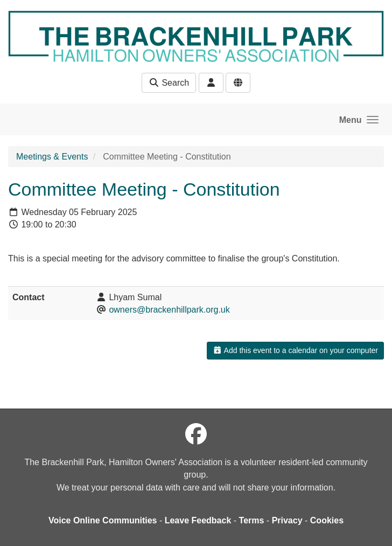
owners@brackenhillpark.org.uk (169, 310)
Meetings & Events (52, 157)
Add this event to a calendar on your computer (295, 350)
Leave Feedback (198, 520)
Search (169, 83)
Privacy (287, 520)
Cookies (327, 520)
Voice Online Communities (103, 520)
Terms (252, 520)
